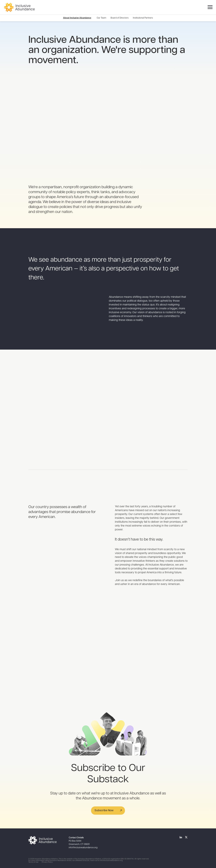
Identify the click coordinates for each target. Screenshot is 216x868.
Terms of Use (33, 862)
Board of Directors (120, 18)
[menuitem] (101, 18)
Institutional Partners (143, 18)
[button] (108, 811)
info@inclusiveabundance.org (83, 848)
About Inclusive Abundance (77, 18)
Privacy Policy (47, 862)
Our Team (101, 18)
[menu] (209, 7)
